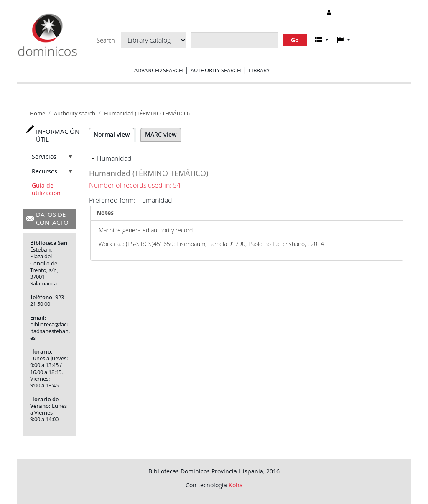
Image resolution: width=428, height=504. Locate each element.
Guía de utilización (46, 189)
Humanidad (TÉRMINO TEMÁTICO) (147, 113)
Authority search (216, 70)
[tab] (105, 213)
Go (295, 40)
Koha (236, 485)
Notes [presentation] (105, 213)
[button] (322, 40)
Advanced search (159, 70)
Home (37, 113)
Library (259, 70)
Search (106, 41)
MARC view (161, 134)
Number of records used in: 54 (135, 185)
